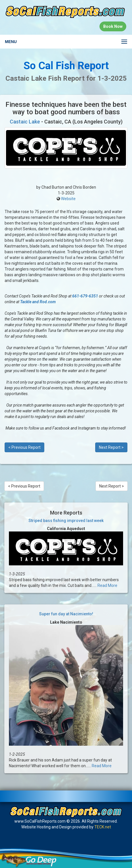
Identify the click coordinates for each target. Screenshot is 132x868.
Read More (107, 585)
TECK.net (103, 827)
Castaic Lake (25, 122)
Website (68, 199)
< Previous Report (24, 447)
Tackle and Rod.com (38, 302)
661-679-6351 (85, 296)
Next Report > (111, 447)
